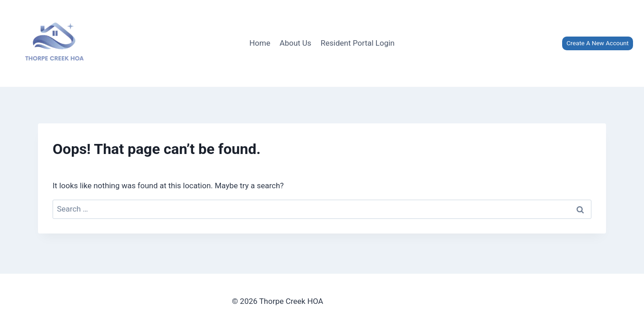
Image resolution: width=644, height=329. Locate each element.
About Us (295, 43)
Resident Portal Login (358, 43)
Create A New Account (597, 43)
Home (260, 43)
